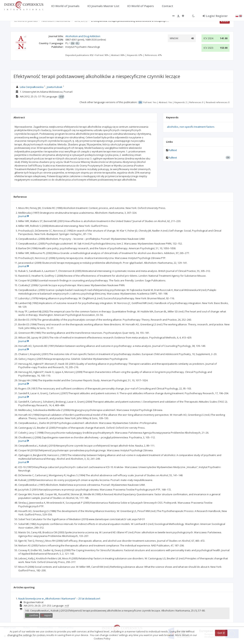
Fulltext (173, 150)
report (46, 615)
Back (225, 21)
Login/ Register (215, 16)
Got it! (221, 633)
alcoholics (173, 127)
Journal (24, 216)
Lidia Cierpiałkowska (32, 87)
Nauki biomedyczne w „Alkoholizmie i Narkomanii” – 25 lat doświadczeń (59, 599)
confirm (32, 615)
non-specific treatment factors (197, 127)
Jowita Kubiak (55, 87)
